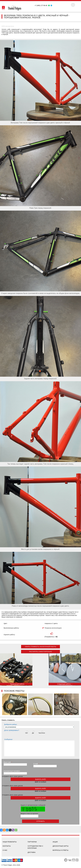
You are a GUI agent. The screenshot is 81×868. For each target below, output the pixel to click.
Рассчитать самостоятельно (40, 652)
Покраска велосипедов (53, 628)
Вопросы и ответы (60, 850)
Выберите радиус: (11, 724)
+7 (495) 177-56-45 (41, 5)
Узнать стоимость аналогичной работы (40, 647)
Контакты (7, 846)
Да (33, 732)
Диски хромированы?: (12, 730)
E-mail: (36, 764)
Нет (27, 732)
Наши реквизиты (10, 842)
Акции (55, 842)
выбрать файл (40, 779)
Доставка (32, 852)
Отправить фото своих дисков (12, 776)
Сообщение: (8, 739)
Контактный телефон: (12, 771)
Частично (42, 732)
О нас (5, 850)
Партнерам (32, 842)
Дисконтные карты (61, 846)
